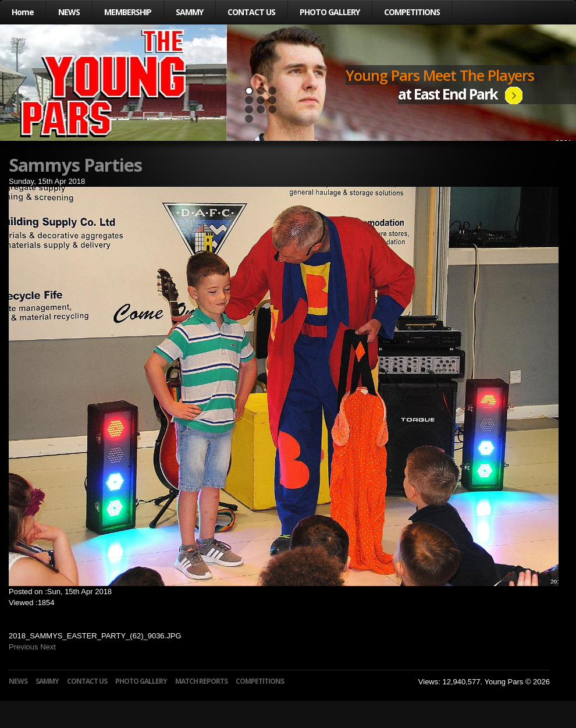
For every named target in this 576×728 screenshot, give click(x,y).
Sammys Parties (75, 165)
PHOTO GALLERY (330, 12)
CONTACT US (251, 12)
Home (23, 12)
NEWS (69, 12)
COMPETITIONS (412, 12)
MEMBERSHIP (128, 12)
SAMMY (189, 12)
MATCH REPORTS (201, 681)
